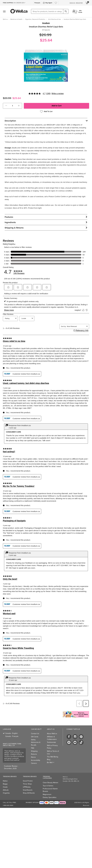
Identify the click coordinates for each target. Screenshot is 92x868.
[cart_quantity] (13, 106)
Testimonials (51, 742)
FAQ (33, 748)
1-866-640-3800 (8, 805)
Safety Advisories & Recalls (36, 742)
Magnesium (47, 794)
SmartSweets (28, 790)
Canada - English (11, 733)
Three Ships (27, 784)
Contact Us (35, 734)
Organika (6, 793)
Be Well (51, 763)
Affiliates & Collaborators (52, 738)
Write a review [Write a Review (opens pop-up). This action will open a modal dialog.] (58, 94)
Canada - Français (12, 736)
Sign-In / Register (76, 3)
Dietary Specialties (50, 797)
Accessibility (36, 760)
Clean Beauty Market (50, 783)
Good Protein (28, 781)
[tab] (46, 121)
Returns (34, 754)
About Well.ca (52, 734)
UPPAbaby (27, 787)
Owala (5, 787)
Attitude (6, 790)
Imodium (46, 23)
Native (5, 781)
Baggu (5, 784)
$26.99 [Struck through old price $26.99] (45, 35)
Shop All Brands (29, 793)
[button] (6, 106)
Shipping (34, 751)
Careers (34, 763)
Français (37, 3)
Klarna (33, 757)
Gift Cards (35, 737)
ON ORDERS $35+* (14, 3)
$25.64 (46, 40)
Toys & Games (48, 786)
